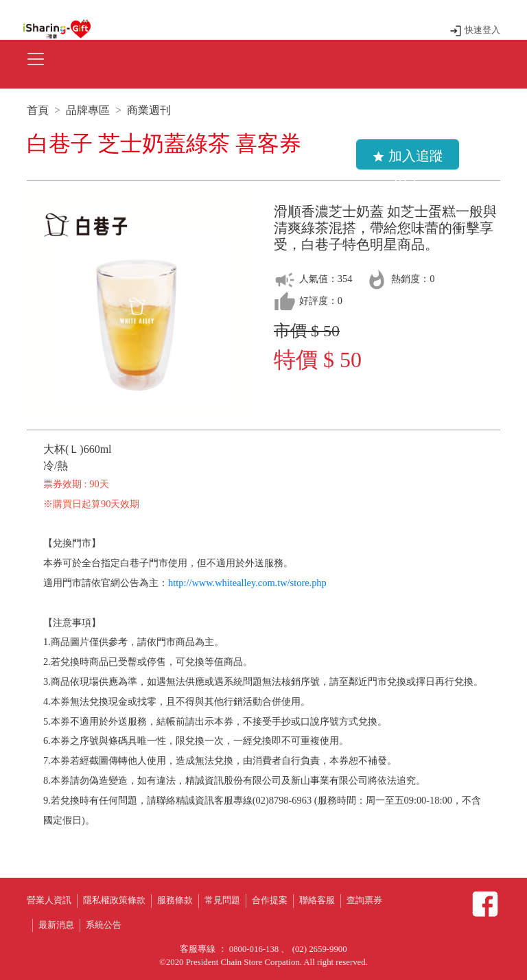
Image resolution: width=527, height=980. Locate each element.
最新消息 (56, 925)
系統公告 (104, 925)
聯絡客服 (317, 900)
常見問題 (222, 900)
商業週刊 (149, 110)
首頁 (38, 110)
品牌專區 (88, 110)
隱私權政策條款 (114, 900)
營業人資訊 (49, 900)
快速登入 (475, 30)
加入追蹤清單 (408, 159)
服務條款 (175, 900)
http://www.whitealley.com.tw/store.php (247, 583)
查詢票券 (364, 900)
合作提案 (270, 900)
